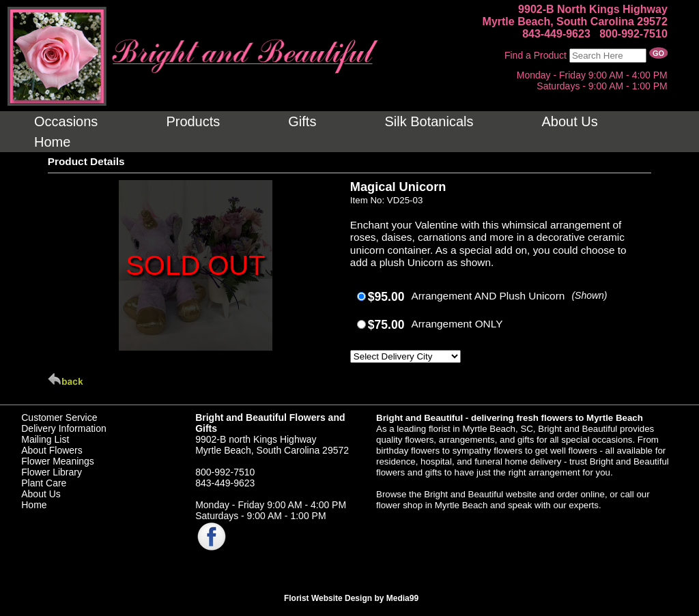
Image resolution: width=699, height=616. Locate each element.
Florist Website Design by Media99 (351, 598)
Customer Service (59, 417)
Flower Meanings (58, 461)
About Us (41, 494)
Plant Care (44, 483)
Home (34, 505)
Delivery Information (64, 428)
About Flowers (52, 450)
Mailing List (45, 439)
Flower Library (52, 472)
